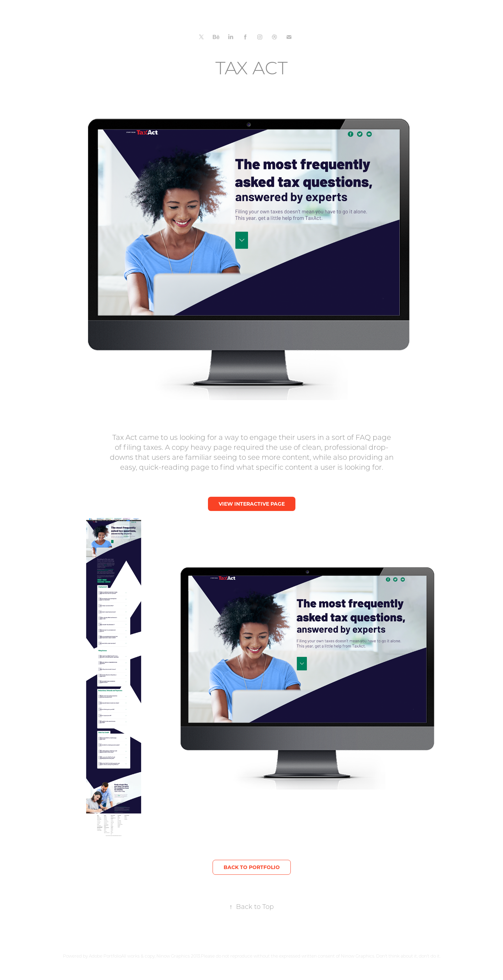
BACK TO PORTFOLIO (252, 867)
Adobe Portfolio (105, 956)
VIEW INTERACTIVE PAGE (252, 504)
